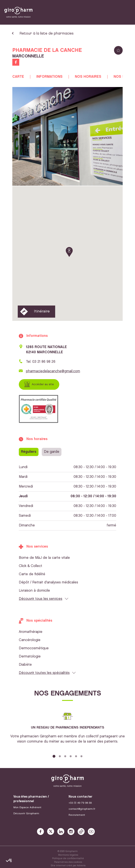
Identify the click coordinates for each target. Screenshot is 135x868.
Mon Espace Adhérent (27, 807)
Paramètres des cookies (68, 862)
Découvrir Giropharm (26, 813)
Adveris (81, 866)
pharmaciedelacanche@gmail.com (53, 371)
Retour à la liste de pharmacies (47, 34)
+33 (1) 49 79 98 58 (80, 803)
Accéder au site (43, 384)
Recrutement (77, 815)
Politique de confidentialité (68, 858)
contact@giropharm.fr (82, 809)
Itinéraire (42, 311)
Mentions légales (68, 855)
